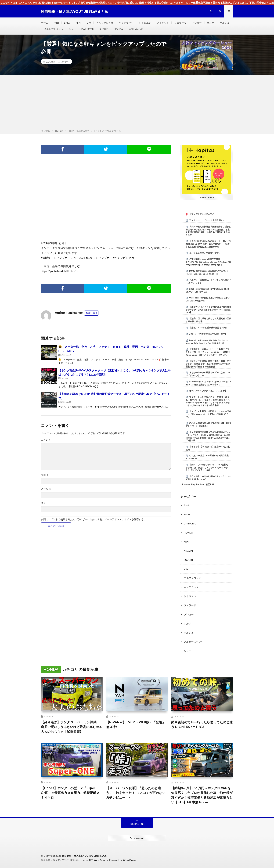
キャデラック (126, 23)
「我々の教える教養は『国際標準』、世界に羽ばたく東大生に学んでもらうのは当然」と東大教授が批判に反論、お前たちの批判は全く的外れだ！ (208, 231)
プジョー (197, 23)
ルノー (72, 29)
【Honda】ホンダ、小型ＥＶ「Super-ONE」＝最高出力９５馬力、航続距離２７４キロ (70, 793)
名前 (45, 475)
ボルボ (211, 23)
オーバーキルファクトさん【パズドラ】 (208, 391)
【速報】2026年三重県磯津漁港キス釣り (208, 328)
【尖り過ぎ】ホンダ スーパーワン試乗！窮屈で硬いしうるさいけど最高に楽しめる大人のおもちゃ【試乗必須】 (72, 727)
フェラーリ (180, 23)
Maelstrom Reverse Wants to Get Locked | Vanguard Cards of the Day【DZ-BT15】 (208, 342)
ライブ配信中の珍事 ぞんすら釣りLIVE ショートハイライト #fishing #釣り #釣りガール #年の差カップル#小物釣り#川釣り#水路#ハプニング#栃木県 (208, 436)
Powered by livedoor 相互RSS (198, 484)
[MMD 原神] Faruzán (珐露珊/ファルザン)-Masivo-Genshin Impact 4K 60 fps (207, 272)
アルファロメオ (105, 23)
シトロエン (145, 23)
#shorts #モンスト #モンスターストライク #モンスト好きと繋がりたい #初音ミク (208, 383)
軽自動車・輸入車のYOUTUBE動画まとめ (84, 856)
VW (89, 23)
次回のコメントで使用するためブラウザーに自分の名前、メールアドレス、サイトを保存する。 (93, 519)
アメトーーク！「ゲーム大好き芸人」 (207, 220)
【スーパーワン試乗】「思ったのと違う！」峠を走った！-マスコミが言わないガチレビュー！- (136, 793)
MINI (78, 23)
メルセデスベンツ (53, 29)
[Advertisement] (137, 103)
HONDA (118, 29)
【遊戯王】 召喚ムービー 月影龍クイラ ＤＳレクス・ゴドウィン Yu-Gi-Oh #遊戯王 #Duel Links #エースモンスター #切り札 (208, 352)
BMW (67, 23)
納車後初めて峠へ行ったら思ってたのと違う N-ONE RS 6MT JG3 (202, 724)
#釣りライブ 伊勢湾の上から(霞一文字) (208, 334)
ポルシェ (225, 23)
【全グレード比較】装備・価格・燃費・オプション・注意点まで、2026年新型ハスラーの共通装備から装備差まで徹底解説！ (208, 364)
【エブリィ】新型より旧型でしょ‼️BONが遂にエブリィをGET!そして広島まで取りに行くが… (208, 414)
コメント (46, 440)
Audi (56, 23)
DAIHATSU (88, 29)
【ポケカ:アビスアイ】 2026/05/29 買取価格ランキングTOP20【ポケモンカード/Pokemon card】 (208, 310)
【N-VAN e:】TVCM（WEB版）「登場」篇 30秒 (136, 724)
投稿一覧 (91, 313)
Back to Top (137, 824)
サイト (45, 503)
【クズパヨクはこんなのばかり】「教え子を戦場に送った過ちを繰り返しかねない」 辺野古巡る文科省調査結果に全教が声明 (208, 244)
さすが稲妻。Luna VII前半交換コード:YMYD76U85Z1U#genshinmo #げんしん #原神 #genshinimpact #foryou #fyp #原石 (208, 262)
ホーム (45, 23)
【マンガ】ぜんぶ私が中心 (202, 214)
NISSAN (188, 551)
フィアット (163, 23)
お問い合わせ (136, 29)
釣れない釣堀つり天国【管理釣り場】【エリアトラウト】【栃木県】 (208, 424)
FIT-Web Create (99, 860)
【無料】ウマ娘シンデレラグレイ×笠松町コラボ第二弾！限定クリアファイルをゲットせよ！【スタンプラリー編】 (208, 467)
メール (46, 489)
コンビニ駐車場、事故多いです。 (205, 253)
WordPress (130, 860)
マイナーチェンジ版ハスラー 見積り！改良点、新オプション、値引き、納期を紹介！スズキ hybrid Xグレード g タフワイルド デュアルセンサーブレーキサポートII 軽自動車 (208, 401)
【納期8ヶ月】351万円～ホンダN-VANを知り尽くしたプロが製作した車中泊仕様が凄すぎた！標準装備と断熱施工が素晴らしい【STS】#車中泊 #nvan (202, 795)
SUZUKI (104, 29)
